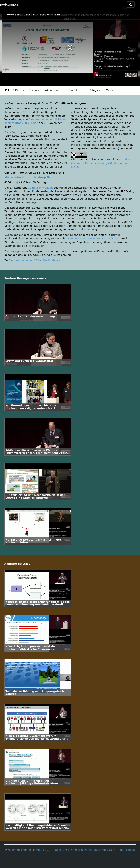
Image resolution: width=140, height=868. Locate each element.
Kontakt (131, 850)
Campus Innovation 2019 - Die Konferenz (35, 260)
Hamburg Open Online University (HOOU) (94, 239)
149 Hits (18, 90)
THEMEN (12, 15)
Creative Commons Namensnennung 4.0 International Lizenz (101, 163)
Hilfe (121, 850)
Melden (111, 90)
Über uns (61, 850)
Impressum (108, 850)
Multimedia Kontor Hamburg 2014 (30, 850)
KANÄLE (30, 15)
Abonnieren (54, 90)
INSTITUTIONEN (50, 15)
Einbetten (76, 90)
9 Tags (95, 90)
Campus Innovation (40, 188)
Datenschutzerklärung (84, 850)
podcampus (9, 5)
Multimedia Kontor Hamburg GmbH (30, 177)
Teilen (34, 90)
